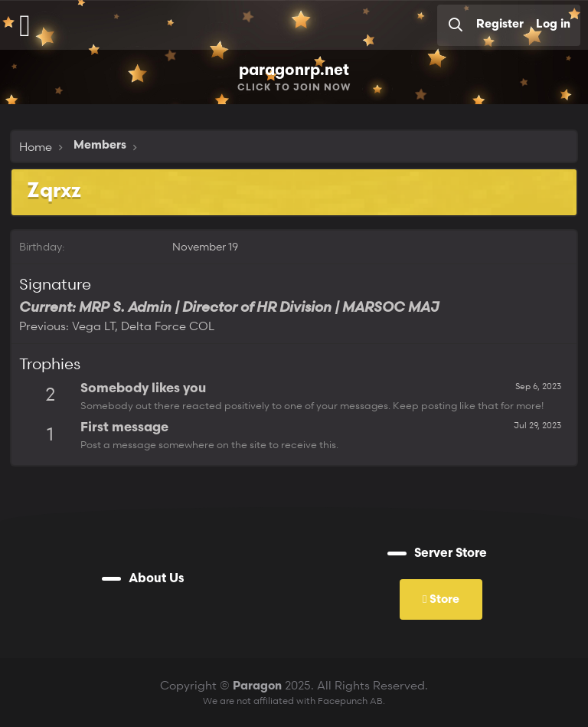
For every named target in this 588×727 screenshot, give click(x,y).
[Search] (456, 25)
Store (441, 598)
